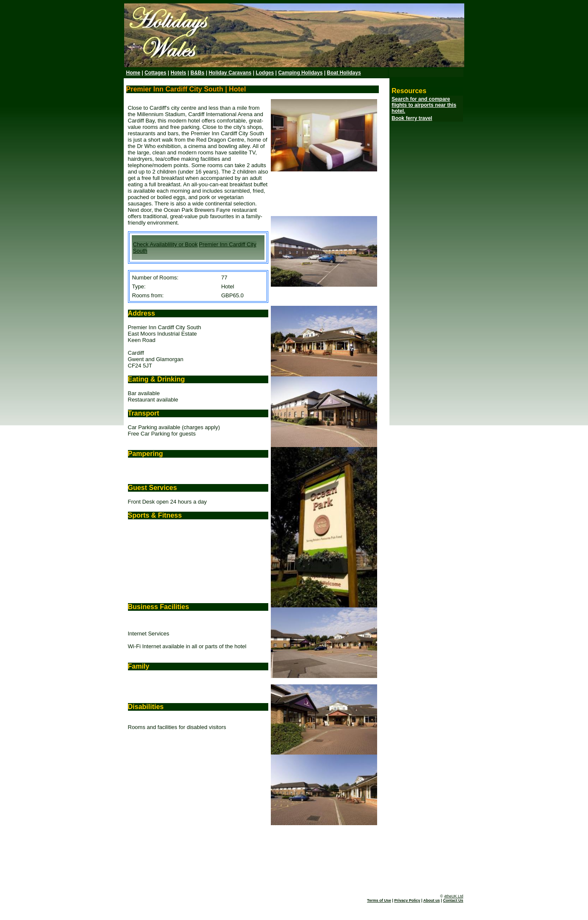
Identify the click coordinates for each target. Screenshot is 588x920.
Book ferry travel (412, 118)
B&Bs (197, 73)
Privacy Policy (407, 900)
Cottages (155, 73)
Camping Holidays (300, 73)
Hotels (178, 73)
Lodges (265, 73)
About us (431, 900)
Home (133, 73)
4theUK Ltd (453, 896)
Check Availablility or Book (165, 244)
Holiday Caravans (230, 73)
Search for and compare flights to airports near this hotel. (424, 105)
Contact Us (453, 900)
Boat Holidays (344, 73)
